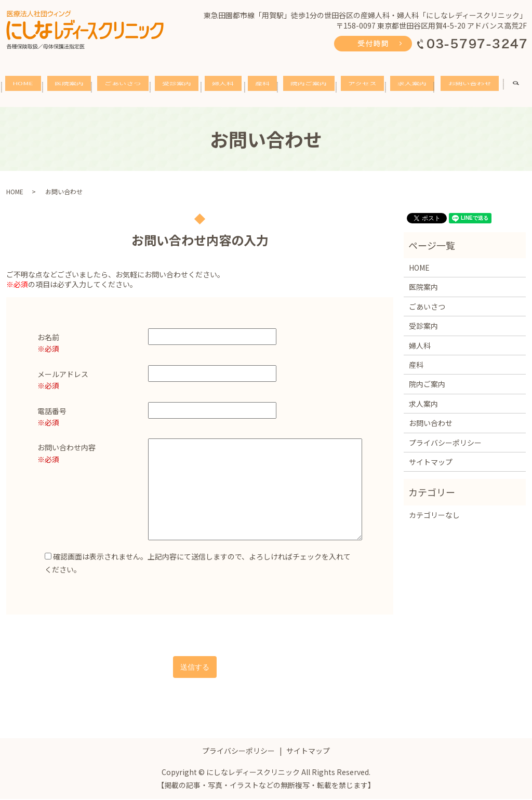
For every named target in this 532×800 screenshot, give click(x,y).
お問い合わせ (473, 89)
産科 (266, 89)
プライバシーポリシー (445, 443)
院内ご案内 (312, 89)
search (521, 89)
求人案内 (416, 89)
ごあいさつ (126, 89)
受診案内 (180, 89)
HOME (26, 88)
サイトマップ (431, 463)
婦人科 (227, 89)
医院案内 (73, 89)
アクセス (366, 89)
